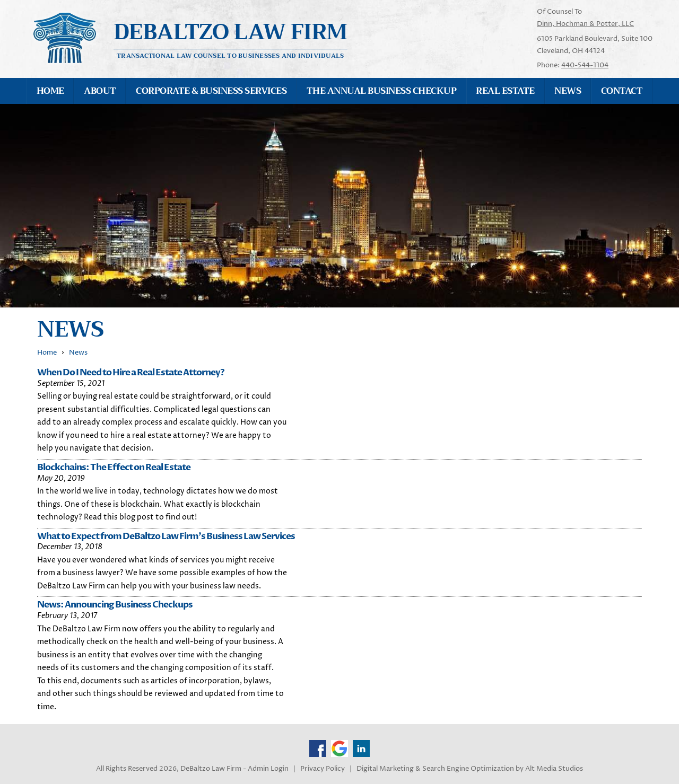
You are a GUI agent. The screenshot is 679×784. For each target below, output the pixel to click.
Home (50, 91)
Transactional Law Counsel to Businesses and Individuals (230, 55)
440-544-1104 (585, 65)
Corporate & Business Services (211, 91)
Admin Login (268, 769)
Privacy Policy (323, 769)
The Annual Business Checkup (381, 91)
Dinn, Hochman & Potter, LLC (585, 24)
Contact (622, 91)
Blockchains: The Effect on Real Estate (114, 467)
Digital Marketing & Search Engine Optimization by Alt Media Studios (470, 769)
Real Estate (505, 91)
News (568, 91)
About (100, 91)
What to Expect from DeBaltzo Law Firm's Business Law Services (166, 536)
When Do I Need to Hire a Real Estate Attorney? (131, 372)
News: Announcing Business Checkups (115, 605)
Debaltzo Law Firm (231, 32)
